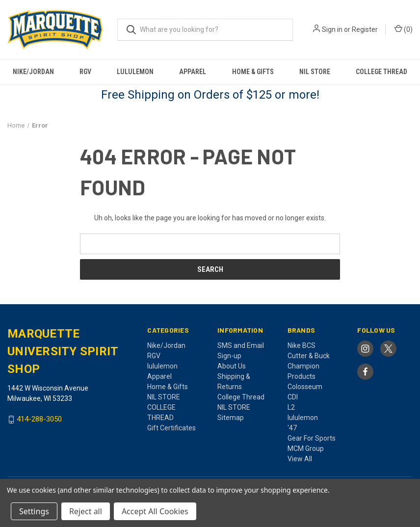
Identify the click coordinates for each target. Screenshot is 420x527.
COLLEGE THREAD (381, 72)
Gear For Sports (312, 438)
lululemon (135, 72)
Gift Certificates (171, 428)
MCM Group (306, 448)
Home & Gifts (253, 72)
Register (365, 29)
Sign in (332, 29)
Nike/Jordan (33, 72)
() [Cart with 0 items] (404, 29)
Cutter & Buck (309, 356)
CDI (293, 397)
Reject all (86, 511)
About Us (232, 366)
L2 (291, 407)
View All (300, 459)
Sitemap (231, 418)
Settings (34, 511)
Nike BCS (302, 345)
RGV (85, 72)
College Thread (241, 397)
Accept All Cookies (155, 511)
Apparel (193, 72)
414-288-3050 (39, 420)
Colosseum (305, 387)
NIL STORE (315, 72)
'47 (292, 428)
